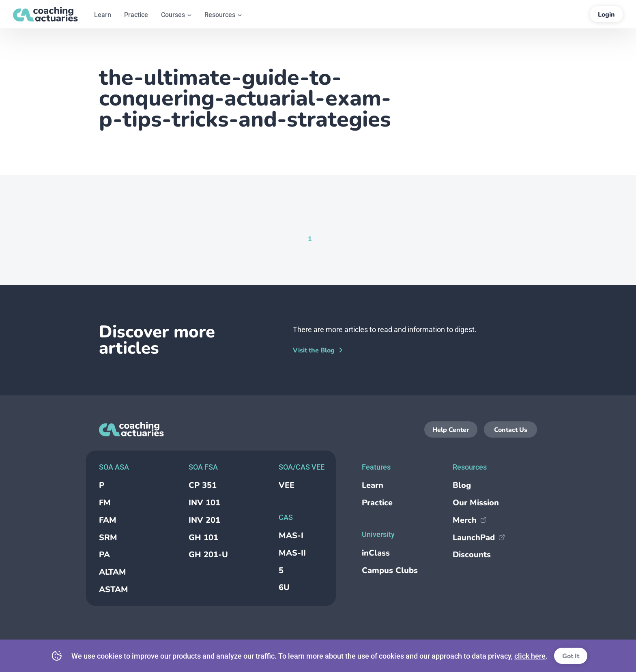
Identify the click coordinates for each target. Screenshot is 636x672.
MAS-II (292, 553)
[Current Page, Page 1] (310, 238)
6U (284, 587)
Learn (373, 485)
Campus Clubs (390, 570)
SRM (108, 538)
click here (530, 656)
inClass (376, 553)
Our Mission (476, 503)
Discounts (472, 555)
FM (105, 503)
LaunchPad (479, 538)
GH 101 (203, 538)
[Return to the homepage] (45, 14)
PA (104, 555)
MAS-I (291, 536)
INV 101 (204, 503)
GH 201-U (208, 555)
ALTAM (113, 572)
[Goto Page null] (323, 238)
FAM (108, 520)
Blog (462, 485)
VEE (287, 485)
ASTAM (114, 589)
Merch (469, 520)
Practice (377, 503)
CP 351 (203, 485)
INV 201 (204, 520)
